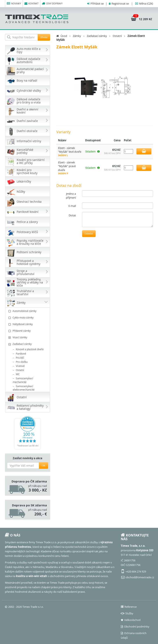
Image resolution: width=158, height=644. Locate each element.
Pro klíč (20, 358)
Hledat (44, 37)
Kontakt (31, 4)
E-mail (72, 206)
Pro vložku (22, 362)
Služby (127, 613)
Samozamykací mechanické (23, 380)
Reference (129, 607)
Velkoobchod (131, 620)
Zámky (77, 36)
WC (18, 374)
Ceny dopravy (52, 4)
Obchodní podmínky (135, 626)
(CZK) (146, 4)
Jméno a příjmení (71, 196)
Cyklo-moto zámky (28, 318)
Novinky (14, 4)
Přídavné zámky (28, 331)
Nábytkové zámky (28, 324)
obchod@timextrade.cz (140, 577)
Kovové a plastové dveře (30, 349)
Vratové (20, 366)
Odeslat (89, 234)
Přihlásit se (97, 4)
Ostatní (20, 370)
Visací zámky (28, 337)
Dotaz (72, 215)
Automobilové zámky (28, 311)
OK (44, 465)
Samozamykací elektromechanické (24, 388)
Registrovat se (120, 4)
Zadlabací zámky (28, 344)
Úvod (64, 36)
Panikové (21, 354)
